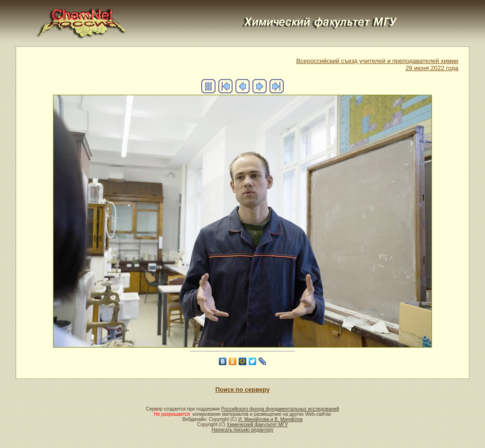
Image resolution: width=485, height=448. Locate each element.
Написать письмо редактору (242, 430)
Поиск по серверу (242, 390)
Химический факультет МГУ (257, 425)
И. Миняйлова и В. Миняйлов (270, 419)
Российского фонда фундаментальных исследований (280, 409)
